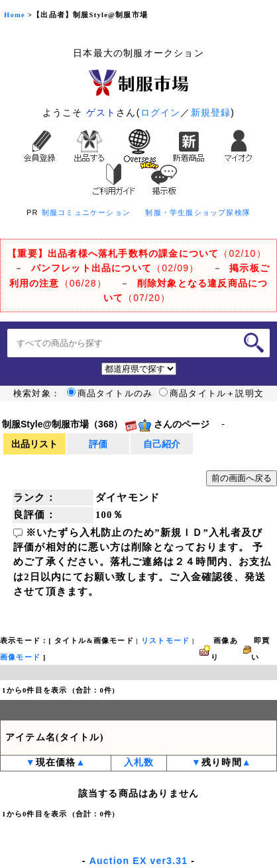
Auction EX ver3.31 (138, 861)
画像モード (20, 657)
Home (15, 15)
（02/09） (115, 268)
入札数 (139, 762)
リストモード (165, 641)
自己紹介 (162, 444)
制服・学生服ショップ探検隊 (198, 212)
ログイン (161, 112)
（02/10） (137, 253)
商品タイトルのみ (110, 394)
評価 (98, 444)
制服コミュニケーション (86, 212)
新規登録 (211, 112)
